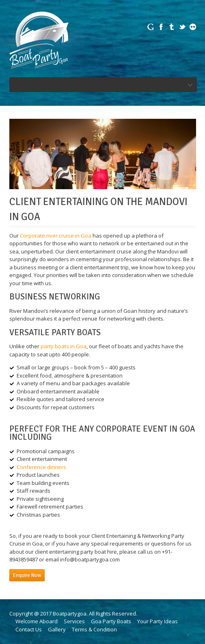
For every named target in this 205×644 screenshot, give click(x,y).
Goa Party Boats (111, 621)
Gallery (57, 629)
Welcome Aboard (37, 621)
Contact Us (29, 629)
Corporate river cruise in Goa (56, 236)
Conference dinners (41, 467)
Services (74, 621)
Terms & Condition (94, 629)
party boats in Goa (64, 346)
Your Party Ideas (158, 621)
